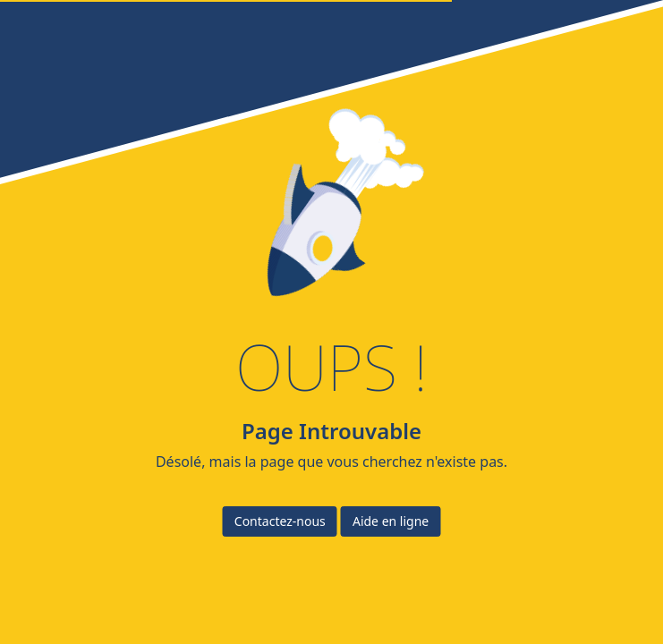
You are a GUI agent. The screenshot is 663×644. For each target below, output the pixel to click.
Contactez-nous (280, 521)
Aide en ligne (391, 521)
